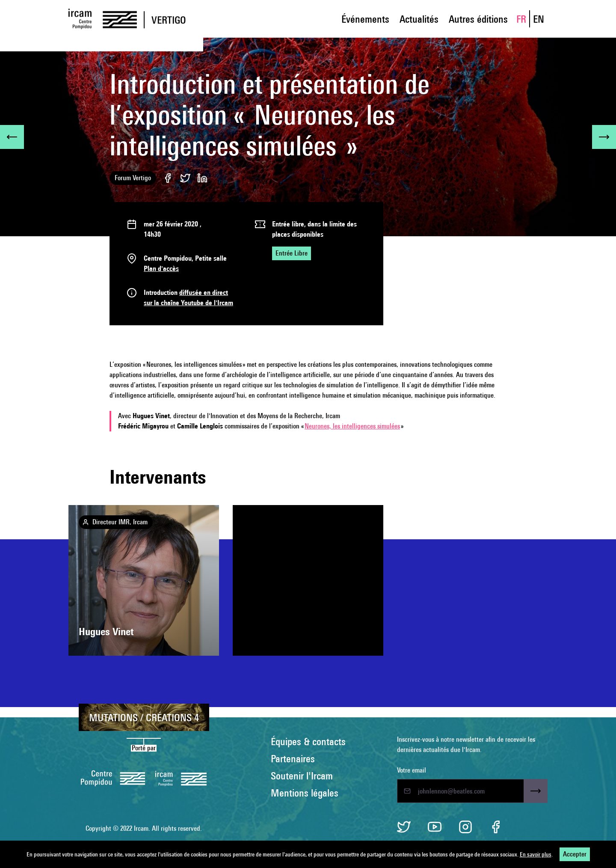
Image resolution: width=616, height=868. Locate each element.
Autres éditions (478, 19)
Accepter (575, 854)
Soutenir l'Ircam (302, 776)
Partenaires (293, 758)
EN (539, 19)
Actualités (419, 19)
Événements (365, 19)
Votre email (412, 770)
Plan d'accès (161, 269)
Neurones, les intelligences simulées (352, 426)
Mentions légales (305, 793)
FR (521, 19)
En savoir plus (536, 854)
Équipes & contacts (308, 741)
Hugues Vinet (106, 632)
